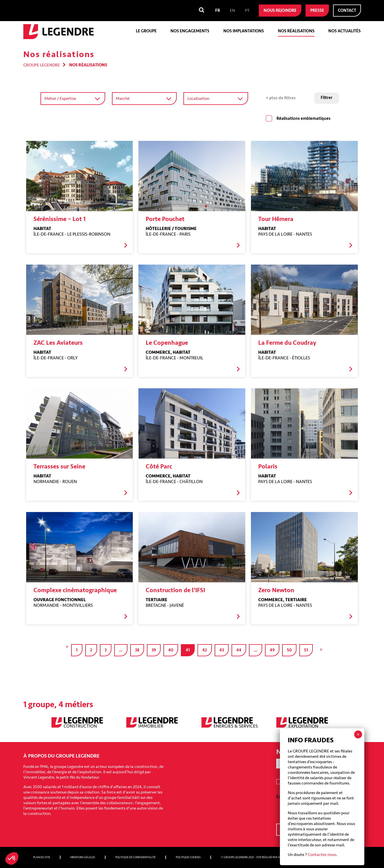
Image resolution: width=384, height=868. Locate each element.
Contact (347, 11)
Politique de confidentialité (135, 857)
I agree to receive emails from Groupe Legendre (318, 782)
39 (154, 650)
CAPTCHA (285, 797)
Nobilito (284, 857)
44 (239, 650)
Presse (317, 11)
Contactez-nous (322, 189)
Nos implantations (244, 31)
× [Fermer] (358, 69)
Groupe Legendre (42, 65)
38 (137, 650)
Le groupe (146, 31)
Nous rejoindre (280, 11)
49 (272, 650)
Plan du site (42, 857)
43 (222, 650)
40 (171, 650)
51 (306, 650)
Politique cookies (188, 857)
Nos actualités (344, 31)
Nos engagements (190, 31)
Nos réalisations (296, 31)
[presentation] (319, 810)
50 (289, 650)
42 (205, 650)
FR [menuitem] (218, 11)
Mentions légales (83, 857)
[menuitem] (218, 11)
